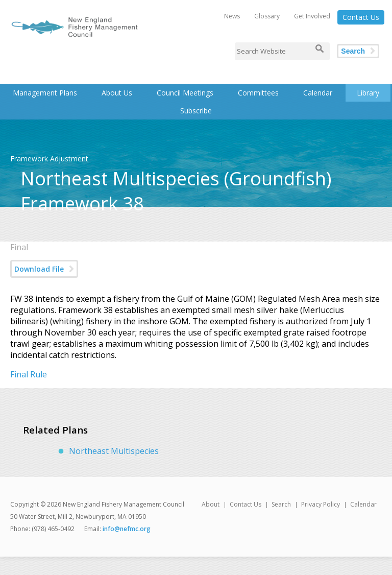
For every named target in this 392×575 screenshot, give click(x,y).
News (232, 16)
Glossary (267, 16)
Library (368, 93)
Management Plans (45, 93)
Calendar (318, 93)
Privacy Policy (321, 504)
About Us (117, 93)
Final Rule (29, 374)
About (211, 504)
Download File (39, 269)
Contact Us (361, 17)
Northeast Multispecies (114, 451)
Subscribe (196, 111)
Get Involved (312, 16)
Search (353, 51)
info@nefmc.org (127, 529)
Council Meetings (185, 93)
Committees (258, 93)
